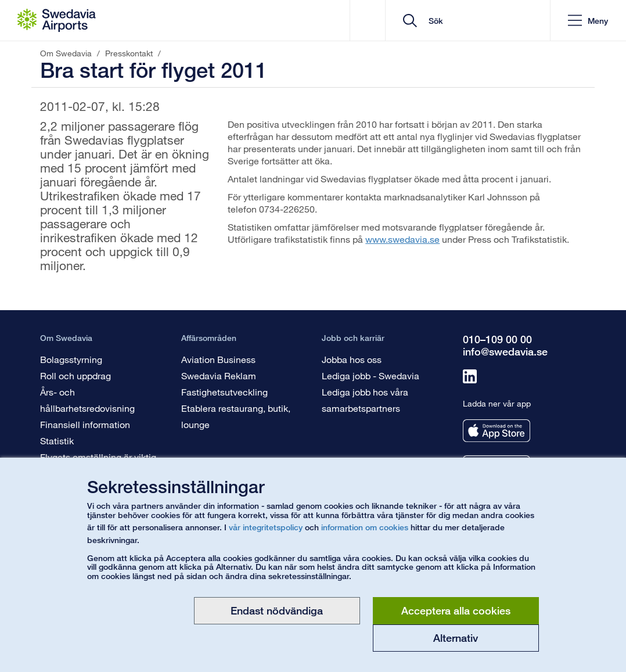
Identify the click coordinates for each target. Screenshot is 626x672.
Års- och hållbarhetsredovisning (87, 400)
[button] (588, 21)
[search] (472, 21)
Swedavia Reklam (219, 375)
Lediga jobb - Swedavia (370, 375)
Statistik (57, 441)
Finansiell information (85, 424)
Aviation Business (218, 359)
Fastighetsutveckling (224, 392)
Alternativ (456, 638)
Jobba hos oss (352, 359)
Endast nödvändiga (277, 610)
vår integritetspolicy (266, 527)
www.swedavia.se (402, 239)
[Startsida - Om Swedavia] (57, 20)
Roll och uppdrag (75, 375)
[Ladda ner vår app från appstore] (497, 431)
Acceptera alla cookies (456, 610)
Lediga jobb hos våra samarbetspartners (365, 400)
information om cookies (365, 527)
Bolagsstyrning (71, 359)
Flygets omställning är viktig (98, 457)
